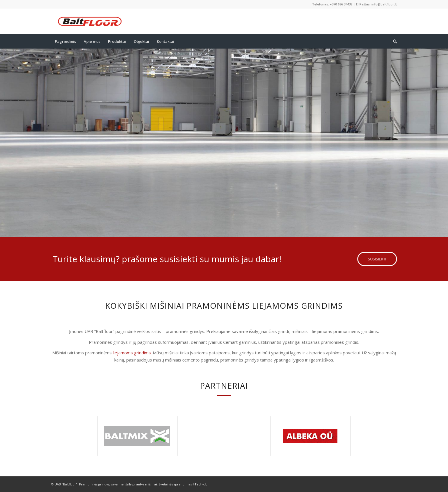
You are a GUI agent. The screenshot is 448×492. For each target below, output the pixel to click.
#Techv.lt (200, 484)
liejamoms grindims (132, 353)
